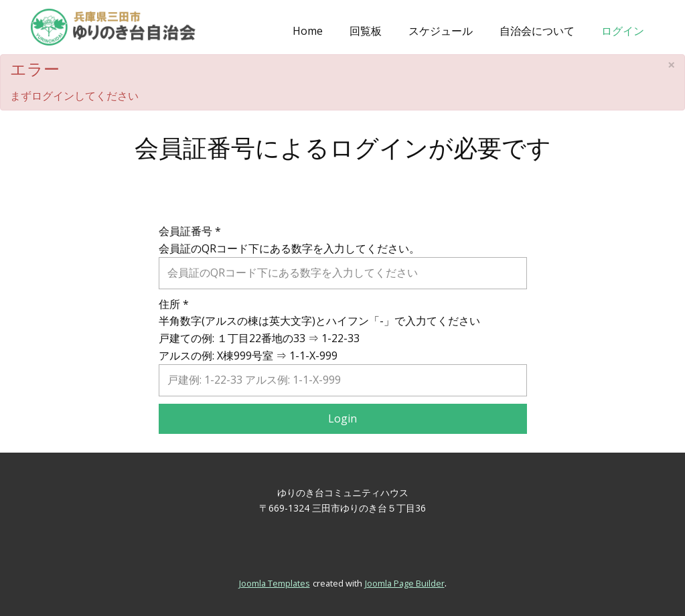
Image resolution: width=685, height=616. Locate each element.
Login (342, 418)
